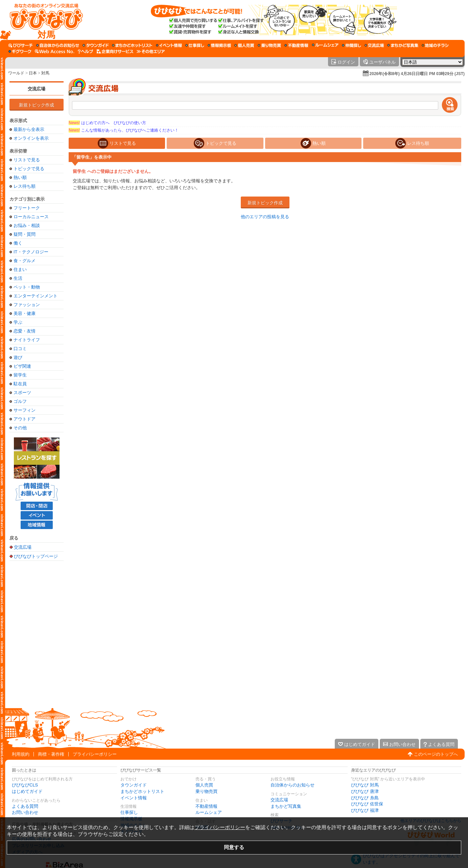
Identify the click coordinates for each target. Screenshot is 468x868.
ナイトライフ (27, 340)
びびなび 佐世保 (367, 804)
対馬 (45, 73)
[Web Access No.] (55, 51)
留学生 (20, 375)
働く (18, 243)
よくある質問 (25, 806)
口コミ (20, 349)
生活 (18, 278)
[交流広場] (374, 45)
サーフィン (25, 410)
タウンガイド (134, 785)
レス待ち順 (25, 186)
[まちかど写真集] (403, 45)
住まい (20, 269)
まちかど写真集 (286, 806)
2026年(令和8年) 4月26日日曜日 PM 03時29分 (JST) (417, 74)
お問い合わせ (25, 812)
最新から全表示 (29, 129)
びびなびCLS (25, 785)
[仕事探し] (195, 45)
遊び (18, 357)
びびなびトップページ (36, 556)
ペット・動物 (27, 287)
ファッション (27, 305)
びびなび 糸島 (365, 798)
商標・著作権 (51, 754)
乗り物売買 (206, 791)
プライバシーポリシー (95, 754)
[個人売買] (244, 45)
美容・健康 (25, 313)
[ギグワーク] (20, 51)
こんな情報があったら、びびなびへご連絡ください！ (124, 130)
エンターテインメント (36, 296)
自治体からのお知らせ (292, 785)
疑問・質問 (25, 234)
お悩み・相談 (27, 225)
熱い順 (20, 177)
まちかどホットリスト (142, 791)
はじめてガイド (27, 791)
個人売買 (204, 785)
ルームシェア (209, 812)
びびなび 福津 (365, 810)
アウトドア (25, 419)
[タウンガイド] (96, 45)
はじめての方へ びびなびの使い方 (107, 123)
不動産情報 (206, 806)
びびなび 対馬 (365, 785)
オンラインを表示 (31, 138)
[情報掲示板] (219, 45)
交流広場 (37, 89)
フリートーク (27, 208)
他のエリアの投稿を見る (265, 217)
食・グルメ (25, 261)
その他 (20, 428)
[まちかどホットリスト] (132, 45)
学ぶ (18, 322)
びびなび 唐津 (365, 791)
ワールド (16, 73)
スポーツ (22, 393)
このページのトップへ (436, 754)
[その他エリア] (151, 51)
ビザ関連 (22, 366)
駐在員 (20, 384)
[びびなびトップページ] (43, 20)
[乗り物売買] (269, 45)
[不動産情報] (296, 45)
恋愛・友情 (25, 331)
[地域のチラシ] (435, 45)
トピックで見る (29, 169)
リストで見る (27, 160)
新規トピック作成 (37, 105)
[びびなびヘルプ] (86, 51)
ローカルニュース (31, 217)
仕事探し (129, 812)
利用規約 (21, 754)
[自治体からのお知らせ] (58, 45)
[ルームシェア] (325, 45)
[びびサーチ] (21, 45)
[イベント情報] (169, 45)
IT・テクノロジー (31, 252)
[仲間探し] (352, 45)
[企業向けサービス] (115, 51)
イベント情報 (134, 798)
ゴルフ (20, 401)
